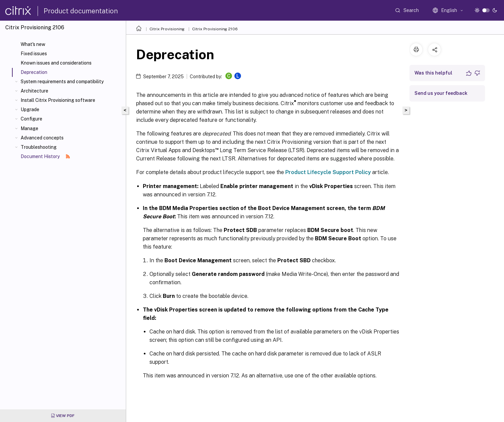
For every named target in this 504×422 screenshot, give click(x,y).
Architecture (34, 91)
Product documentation (81, 11)
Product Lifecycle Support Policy (328, 172)
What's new (33, 44)
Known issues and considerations (56, 63)
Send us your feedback (441, 93)
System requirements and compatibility (62, 82)
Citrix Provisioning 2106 (215, 29)
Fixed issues (34, 54)
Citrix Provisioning (167, 29)
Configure (31, 119)
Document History (45, 156)
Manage (29, 128)
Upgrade (30, 109)
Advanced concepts (42, 138)
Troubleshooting (39, 147)
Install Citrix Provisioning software (58, 100)
